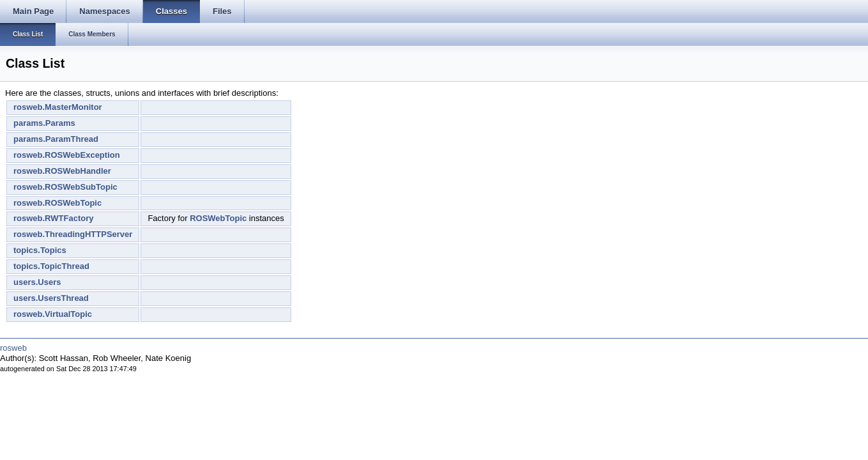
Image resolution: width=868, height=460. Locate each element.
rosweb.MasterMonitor (58, 107)
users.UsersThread (51, 298)
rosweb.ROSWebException (67, 155)
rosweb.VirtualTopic (53, 314)
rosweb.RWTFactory (53, 218)
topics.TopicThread (51, 266)
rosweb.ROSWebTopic (57, 203)
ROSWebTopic (218, 218)
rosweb (13, 348)
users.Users (37, 282)
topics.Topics (40, 250)
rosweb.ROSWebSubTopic (65, 187)
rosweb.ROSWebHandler (62, 171)
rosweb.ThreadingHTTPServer (73, 234)
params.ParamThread (56, 139)
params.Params (44, 123)
